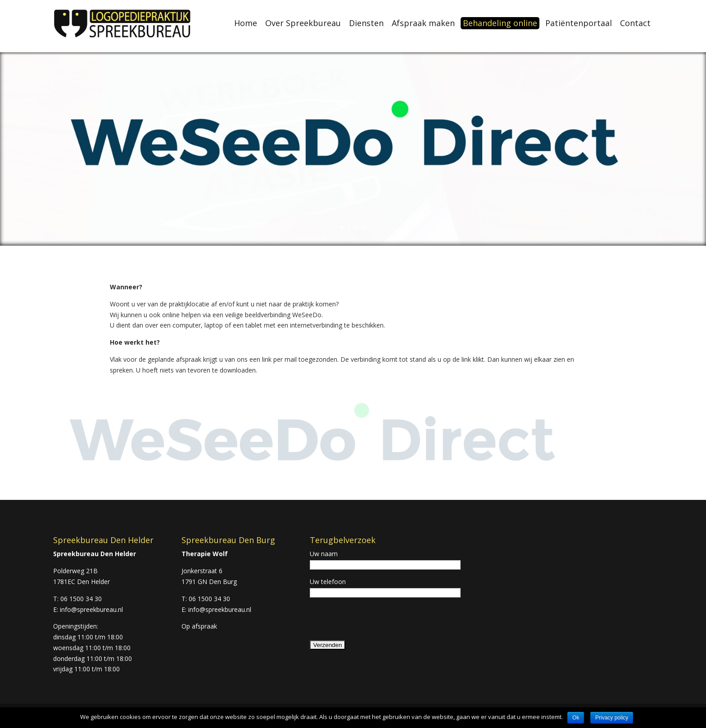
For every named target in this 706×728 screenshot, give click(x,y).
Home (246, 23)
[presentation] (378, 622)
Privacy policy (612, 718)
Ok (576, 718)
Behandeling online (500, 23)
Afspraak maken (423, 23)
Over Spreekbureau (303, 23)
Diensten (366, 23)
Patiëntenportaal (579, 23)
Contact (635, 23)
